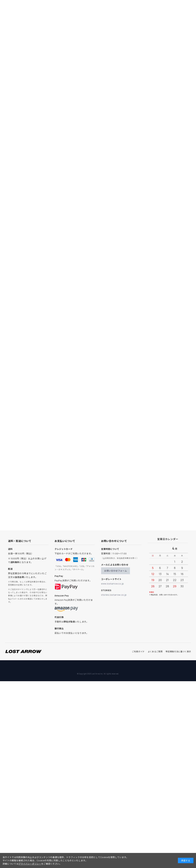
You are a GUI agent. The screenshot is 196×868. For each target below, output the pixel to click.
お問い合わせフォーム (116, 571)
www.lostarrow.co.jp (112, 584)
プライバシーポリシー (30, 864)
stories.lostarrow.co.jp (114, 595)
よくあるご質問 (155, 652)
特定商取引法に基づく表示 (178, 652)
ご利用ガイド (138, 652)
